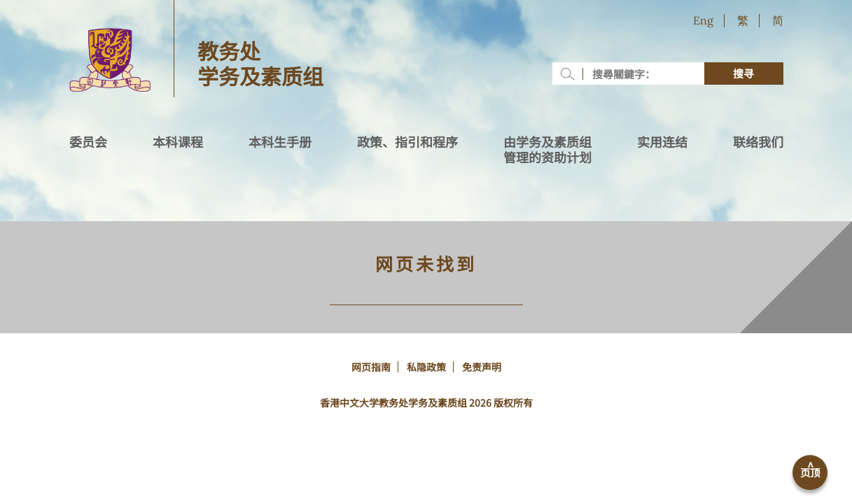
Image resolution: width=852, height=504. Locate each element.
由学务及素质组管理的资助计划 (547, 150)
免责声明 (482, 367)
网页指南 (371, 367)
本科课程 (178, 142)
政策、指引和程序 (407, 142)
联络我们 (758, 142)
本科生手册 (280, 142)
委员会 (88, 142)
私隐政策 (426, 367)
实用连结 (662, 142)
